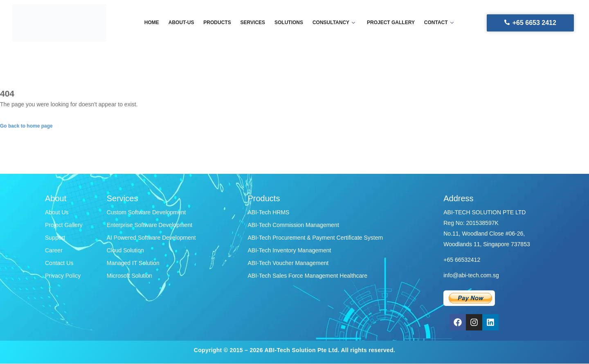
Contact (435, 23)
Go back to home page (26, 126)
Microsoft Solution (129, 276)
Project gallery (388, 23)
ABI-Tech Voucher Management (288, 263)
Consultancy (332, 23)
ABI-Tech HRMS (268, 212)
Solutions (288, 23)
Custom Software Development (146, 212)
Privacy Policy (63, 276)
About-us (184, 23)
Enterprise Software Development (149, 225)
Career (54, 250)
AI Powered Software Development (151, 238)
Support (55, 238)
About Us (57, 212)
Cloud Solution (125, 250)
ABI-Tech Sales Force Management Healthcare (307, 276)
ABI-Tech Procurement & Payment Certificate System (315, 238)
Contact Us (59, 263)
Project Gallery (64, 225)
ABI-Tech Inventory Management (289, 250)
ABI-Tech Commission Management (293, 225)
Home (156, 23)
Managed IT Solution (133, 263)
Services (253, 23)
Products (219, 23)
